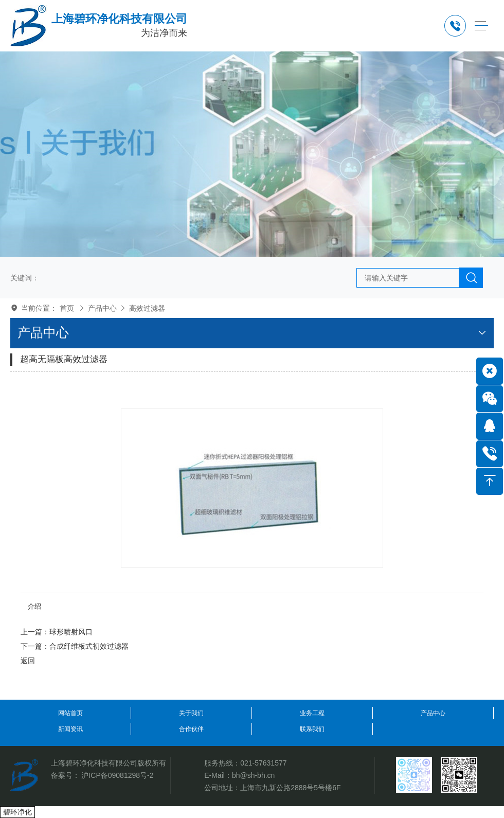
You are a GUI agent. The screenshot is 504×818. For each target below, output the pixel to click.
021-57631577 (263, 763)
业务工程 (312, 713)
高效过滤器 (147, 308)
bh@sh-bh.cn (253, 775)
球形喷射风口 (71, 632)
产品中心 (102, 308)
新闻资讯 (70, 729)
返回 (28, 661)
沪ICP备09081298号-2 (117, 775)
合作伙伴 (191, 729)
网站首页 (70, 713)
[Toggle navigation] (481, 26)
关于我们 (191, 713)
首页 (67, 308)
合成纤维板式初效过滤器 (89, 646)
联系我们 (312, 729)
